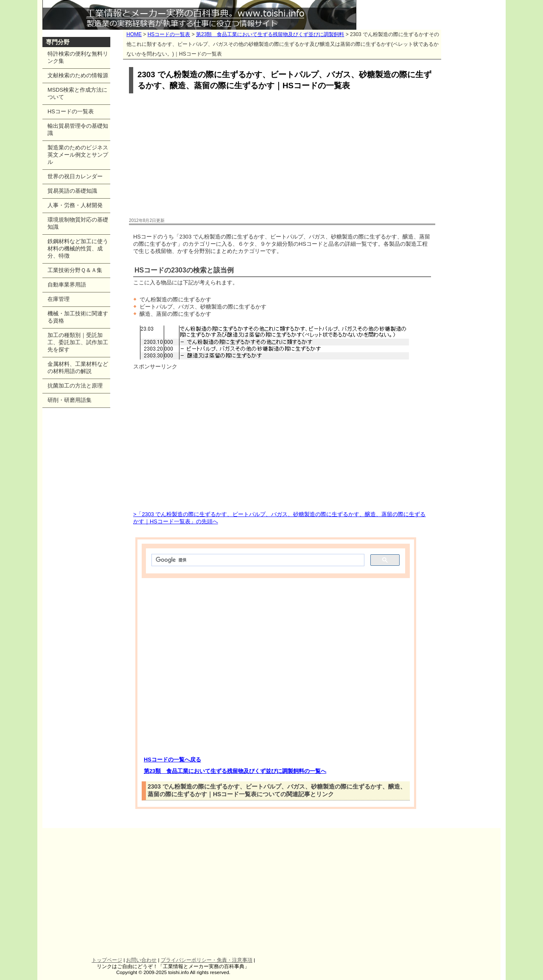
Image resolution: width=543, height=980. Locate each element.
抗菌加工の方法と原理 (75, 386)
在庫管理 (59, 299)
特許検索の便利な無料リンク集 (78, 57)
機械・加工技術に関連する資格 (78, 317)
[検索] (257, 560)
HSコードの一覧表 (169, 34)
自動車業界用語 (67, 285)
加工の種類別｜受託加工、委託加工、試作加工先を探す (78, 342)
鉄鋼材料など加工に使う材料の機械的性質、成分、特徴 (78, 249)
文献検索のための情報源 (78, 75)
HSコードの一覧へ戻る (172, 760)
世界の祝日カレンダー (75, 176)
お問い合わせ (141, 960)
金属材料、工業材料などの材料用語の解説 (78, 368)
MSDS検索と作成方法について (77, 93)
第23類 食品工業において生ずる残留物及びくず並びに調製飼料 (270, 34)
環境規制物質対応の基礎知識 (78, 223)
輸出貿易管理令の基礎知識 (78, 129)
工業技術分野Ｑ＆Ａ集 (75, 270)
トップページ (107, 960)
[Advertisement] (282, 156)
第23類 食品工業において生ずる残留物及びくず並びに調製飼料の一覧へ (235, 771)
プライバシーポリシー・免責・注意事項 (207, 960)
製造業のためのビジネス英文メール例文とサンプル (78, 155)
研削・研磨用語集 (70, 400)
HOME (134, 34)
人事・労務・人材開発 (75, 205)
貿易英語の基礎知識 (72, 191)
